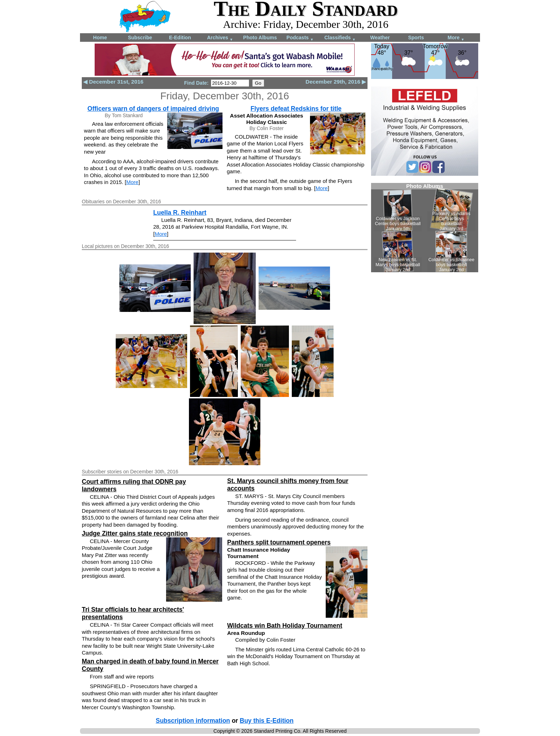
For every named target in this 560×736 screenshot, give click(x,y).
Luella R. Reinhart (180, 213)
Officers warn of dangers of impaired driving (153, 109)
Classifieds (340, 38)
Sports (416, 38)
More (456, 38)
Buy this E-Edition (267, 721)
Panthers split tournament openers (279, 542)
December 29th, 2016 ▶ (336, 82)
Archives (220, 38)
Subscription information (193, 721)
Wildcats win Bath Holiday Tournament (285, 626)
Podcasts (300, 38)
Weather (380, 38)
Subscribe (140, 38)
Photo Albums (260, 38)
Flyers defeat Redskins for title (296, 109)
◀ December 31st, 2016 (113, 82)
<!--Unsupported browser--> (425, 228)
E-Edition (180, 38)
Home (100, 38)
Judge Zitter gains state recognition (135, 533)
